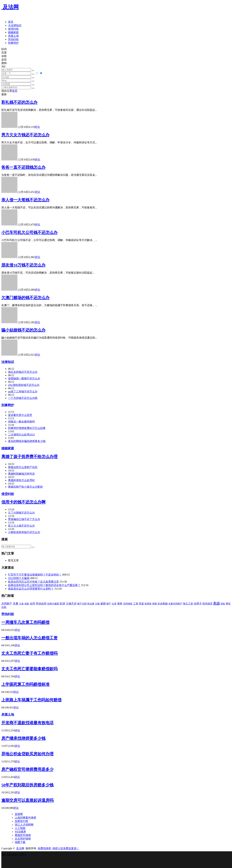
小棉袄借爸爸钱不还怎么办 (24, 532)
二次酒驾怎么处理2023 (21, 435)
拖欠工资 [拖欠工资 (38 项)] (188, 604)
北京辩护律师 (23, 839)
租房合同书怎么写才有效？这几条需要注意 (33, 582)
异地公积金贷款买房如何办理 (27, 754)
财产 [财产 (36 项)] (109, 604)
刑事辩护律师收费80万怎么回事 (27, 428)
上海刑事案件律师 (25, 818)
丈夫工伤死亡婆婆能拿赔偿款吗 (29, 669)
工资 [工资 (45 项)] (136, 604)
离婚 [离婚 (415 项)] (216, 603)
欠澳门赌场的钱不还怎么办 (25, 298)
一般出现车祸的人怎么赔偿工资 (29, 638)
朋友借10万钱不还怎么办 (23, 265)
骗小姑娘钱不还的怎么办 (23, 330)
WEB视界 (20, 832)
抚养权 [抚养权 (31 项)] (148, 604)
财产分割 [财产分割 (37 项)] (82, 604)
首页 (11, 22)
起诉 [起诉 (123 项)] (62, 604)
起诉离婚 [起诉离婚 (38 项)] (163, 604)
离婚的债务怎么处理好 (21, 480)
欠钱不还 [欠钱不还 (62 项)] (71, 604)
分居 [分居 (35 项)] (114, 604)
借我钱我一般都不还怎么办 (24, 378)
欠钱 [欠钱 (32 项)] (97, 604)
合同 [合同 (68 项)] (32, 604)
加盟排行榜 (21, 821)
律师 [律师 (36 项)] (155, 604)
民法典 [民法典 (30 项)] (91, 604)
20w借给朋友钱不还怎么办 (24, 385)
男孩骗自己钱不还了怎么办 (24, 519)
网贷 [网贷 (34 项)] (228, 604)
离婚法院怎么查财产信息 (23, 467)
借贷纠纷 (13, 29)
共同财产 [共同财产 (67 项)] (7, 604)
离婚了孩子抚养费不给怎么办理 (29, 457)
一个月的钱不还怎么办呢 (23, 398)
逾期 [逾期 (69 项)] (103, 604)
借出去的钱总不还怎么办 (23, 372)
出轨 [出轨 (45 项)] (4, 607)
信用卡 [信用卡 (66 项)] (198, 604)
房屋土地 (13, 36)
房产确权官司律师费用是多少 (27, 769)
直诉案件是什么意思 (20, 415)
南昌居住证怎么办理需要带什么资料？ (31, 589)
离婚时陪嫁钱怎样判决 (21, 474)
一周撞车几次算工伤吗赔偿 (25, 622)
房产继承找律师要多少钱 (23, 738)
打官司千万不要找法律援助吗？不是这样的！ (35, 575)
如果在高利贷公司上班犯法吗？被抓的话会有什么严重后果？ (44, 585)
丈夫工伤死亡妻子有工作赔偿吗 (29, 653)
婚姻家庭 (13, 32)
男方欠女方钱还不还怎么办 (25, 135)
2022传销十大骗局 (19, 578)
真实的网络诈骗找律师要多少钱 (27, 441)
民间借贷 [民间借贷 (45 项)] (207, 604)
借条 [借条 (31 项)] (27, 604)
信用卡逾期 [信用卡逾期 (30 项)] (53, 604)
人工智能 (20, 828)
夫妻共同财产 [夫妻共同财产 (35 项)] (175, 604)
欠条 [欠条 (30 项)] (21, 604)
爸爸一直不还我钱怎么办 (23, 167)
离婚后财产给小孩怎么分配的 (25, 487)
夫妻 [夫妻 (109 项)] (16, 604)
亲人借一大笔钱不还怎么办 (25, 200)
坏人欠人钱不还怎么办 (21, 526)
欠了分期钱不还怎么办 (21, 513)
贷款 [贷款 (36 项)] (223, 604)
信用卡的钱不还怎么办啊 (23, 502)
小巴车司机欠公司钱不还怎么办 (29, 232)
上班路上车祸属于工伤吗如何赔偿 (31, 700)
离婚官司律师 (23, 835)
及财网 (19, 814)
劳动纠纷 (13, 39)
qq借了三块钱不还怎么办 (23, 391)
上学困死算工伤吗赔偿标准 (25, 684)
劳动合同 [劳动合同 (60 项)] (41, 604)
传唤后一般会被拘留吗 (21, 422)
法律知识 (8, 362)
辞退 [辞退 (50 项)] (141, 604)
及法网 (10, 7)
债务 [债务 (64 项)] (120, 604)
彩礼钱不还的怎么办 (19, 102)
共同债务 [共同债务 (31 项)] (128, 604)
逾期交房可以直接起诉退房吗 (27, 800)
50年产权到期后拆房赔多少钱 (27, 785)
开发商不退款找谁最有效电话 (27, 723)
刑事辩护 (13, 43)
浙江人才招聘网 (24, 825)
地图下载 (20, 842)
